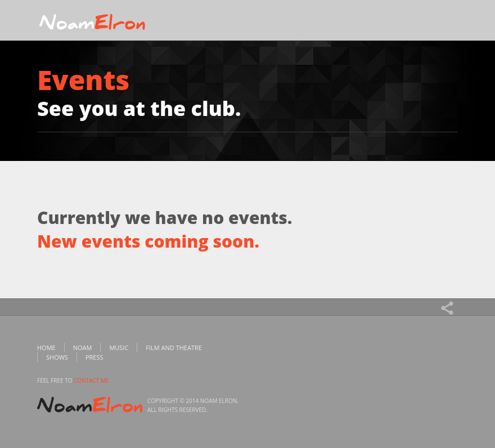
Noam (83, 348)
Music (119, 348)
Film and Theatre (174, 348)
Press (94, 357)
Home (46, 348)
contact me (91, 380)
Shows (57, 357)
